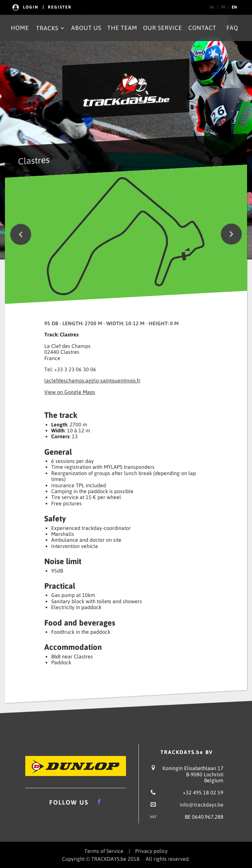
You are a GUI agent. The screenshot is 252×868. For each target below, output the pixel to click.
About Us (86, 28)
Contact (202, 28)
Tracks (50, 28)
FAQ (232, 28)
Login (31, 7)
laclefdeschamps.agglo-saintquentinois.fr (92, 381)
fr (223, 7)
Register (60, 7)
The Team (122, 28)
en (234, 7)
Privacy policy (151, 851)
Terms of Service (104, 851)
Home (20, 28)
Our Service (163, 28)
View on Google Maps (70, 392)
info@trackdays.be (202, 805)
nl (212, 7)
